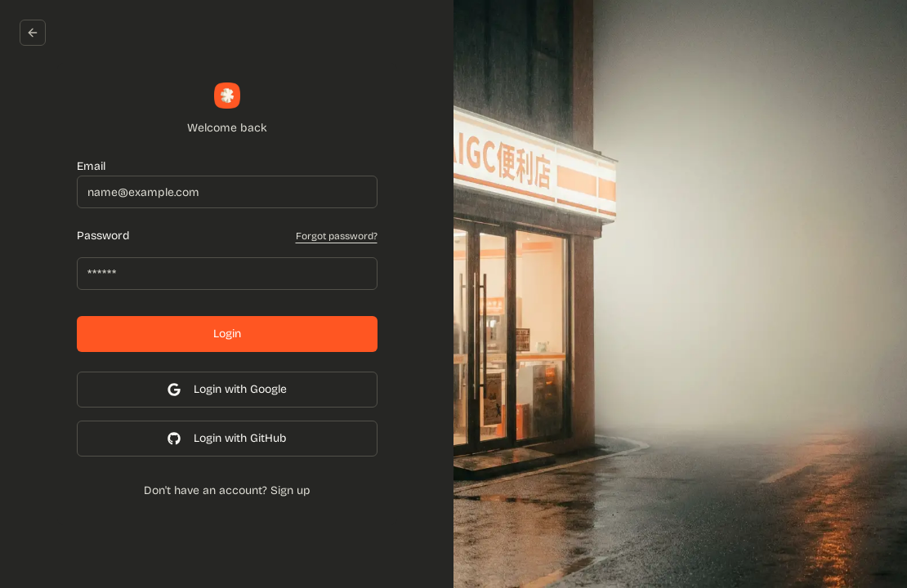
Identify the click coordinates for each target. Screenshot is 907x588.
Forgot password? (337, 236)
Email (91, 166)
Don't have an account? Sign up (227, 490)
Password (103, 236)
